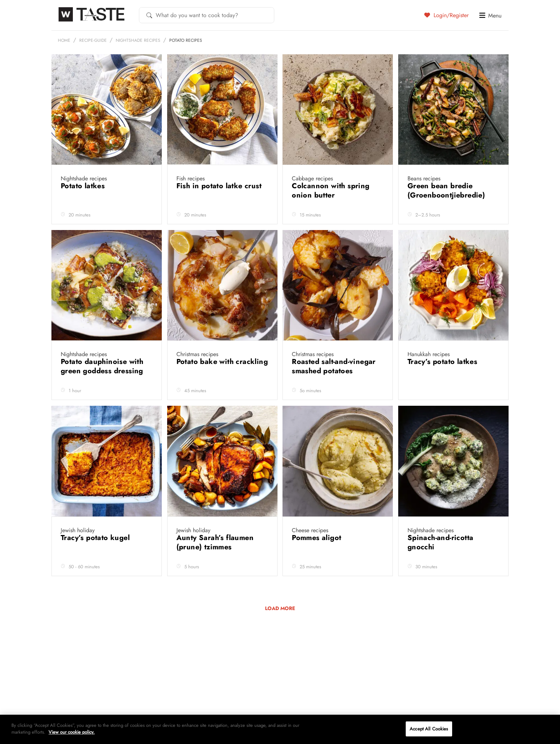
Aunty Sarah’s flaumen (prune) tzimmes (215, 560)
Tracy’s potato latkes (444, 379)
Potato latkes (84, 203)
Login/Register (446, 15)
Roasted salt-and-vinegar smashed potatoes (334, 383)
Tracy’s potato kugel (96, 555)
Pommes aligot (318, 555)
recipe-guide (93, 58)
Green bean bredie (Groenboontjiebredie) (447, 208)
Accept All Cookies (429, 729)
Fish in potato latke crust (220, 203)
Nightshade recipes (138, 58)
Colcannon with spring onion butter (331, 208)
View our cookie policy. (72, 732)
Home (64, 58)
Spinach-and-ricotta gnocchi (441, 560)
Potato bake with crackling (222, 379)
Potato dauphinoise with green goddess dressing (103, 383)
